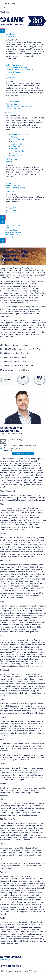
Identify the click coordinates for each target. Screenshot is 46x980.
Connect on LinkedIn (12, 448)
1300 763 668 (9, 3)
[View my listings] (1, 450)
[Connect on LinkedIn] (1, 448)
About (7, 228)
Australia (5, 12)
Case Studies (16, 144)
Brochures (15, 142)
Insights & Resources (20, 135)
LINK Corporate (11, 159)
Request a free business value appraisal (20, 446)
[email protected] (15, 440)
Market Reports (17, 139)
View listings (5, 960)
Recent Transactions (13, 232)
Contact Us (9, 191)
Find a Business (11, 34)
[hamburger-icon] (3, 31)
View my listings (10, 451)
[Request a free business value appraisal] (1, 445)
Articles (14, 137)
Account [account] (7, 8)
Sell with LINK (10, 36)
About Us (9, 162)
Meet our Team (11, 230)
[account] (1, 7)
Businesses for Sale (13, 225)
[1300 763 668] (1, 3)
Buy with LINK (10, 78)
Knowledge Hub (11, 112)
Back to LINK (10, 237)
